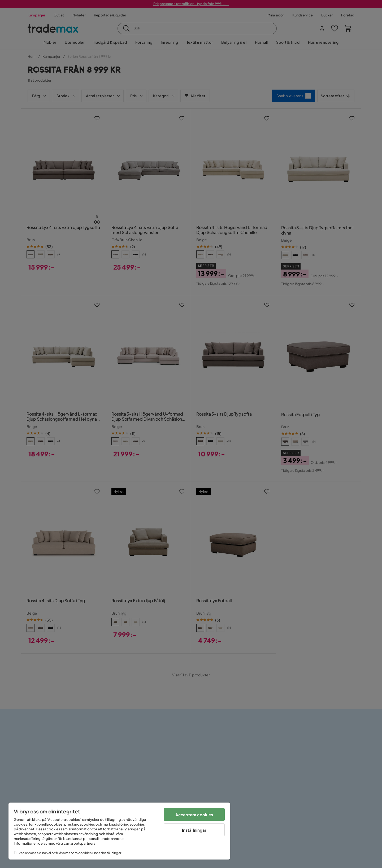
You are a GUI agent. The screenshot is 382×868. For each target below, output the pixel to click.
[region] (119, 831)
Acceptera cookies (194, 815)
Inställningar (194, 830)
